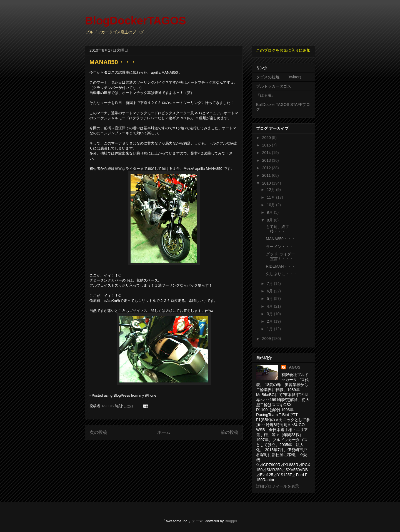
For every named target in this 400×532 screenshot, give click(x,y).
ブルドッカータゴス (274, 86)
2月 (270, 321)
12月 (271, 190)
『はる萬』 (266, 95)
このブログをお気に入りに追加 (283, 50)
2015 (267, 145)
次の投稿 (98, 432)
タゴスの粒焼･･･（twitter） (280, 77)
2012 (267, 168)
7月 (270, 284)
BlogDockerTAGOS (136, 21)
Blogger (231, 521)
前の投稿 (229, 432)
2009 (267, 339)
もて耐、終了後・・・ (277, 229)
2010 (267, 183)
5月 (270, 299)
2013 (267, 160)
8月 (270, 220)
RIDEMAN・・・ (281, 266)
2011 (267, 175)
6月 (270, 291)
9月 (270, 212)
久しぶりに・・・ (281, 274)
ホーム (164, 432)
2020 (267, 138)
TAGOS (294, 367)
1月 (270, 329)
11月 (271, 197)
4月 (270, 306)
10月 (271, 205)
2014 (267, 153)
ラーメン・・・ (279, 247)
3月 (270, 314)
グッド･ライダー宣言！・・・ (280, 256)
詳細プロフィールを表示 (277, 486)
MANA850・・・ (281, 239)
